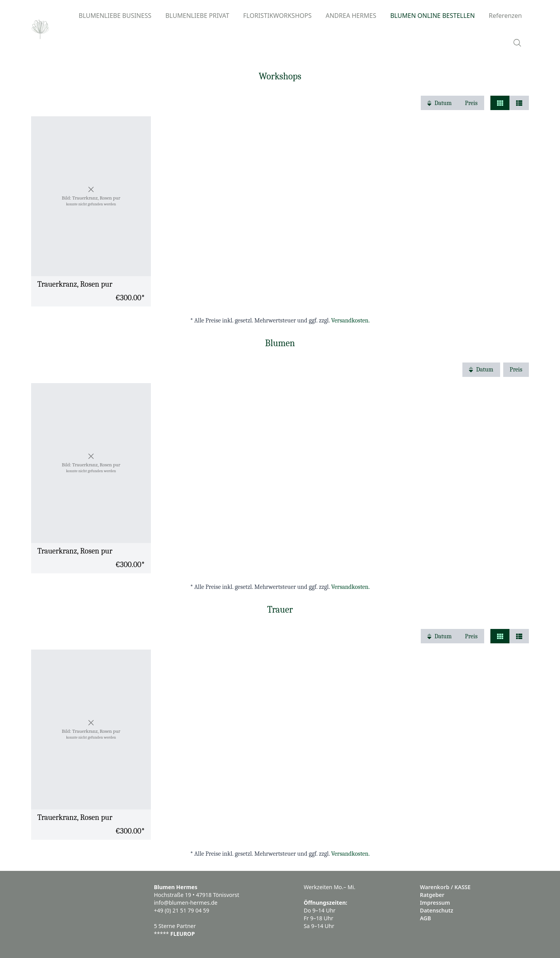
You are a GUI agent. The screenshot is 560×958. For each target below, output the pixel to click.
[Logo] (40, 29)
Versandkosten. (351, 321)
